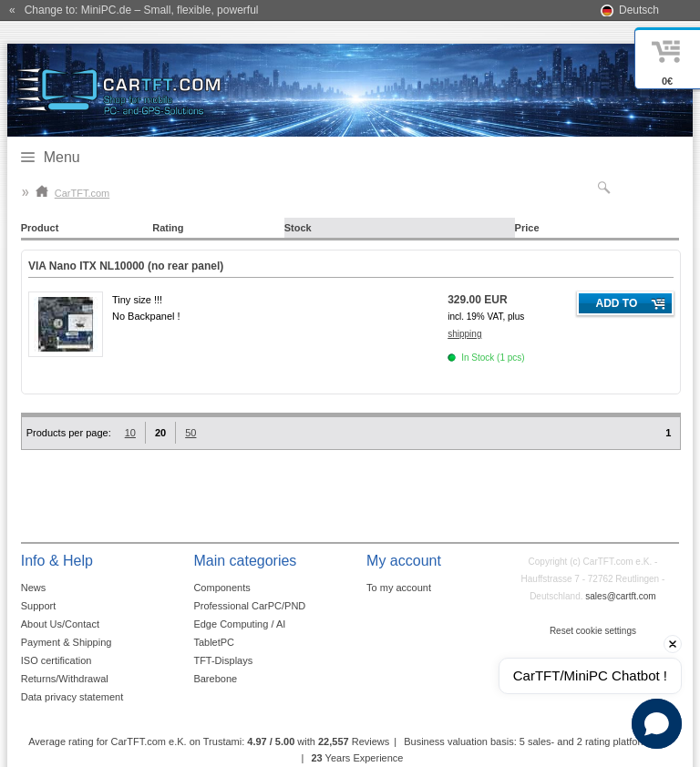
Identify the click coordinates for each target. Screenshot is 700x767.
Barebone (215, 679)
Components (221, 588)
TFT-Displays (223, 660)
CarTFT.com (73, 193)
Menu (62, 157)
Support (39, 606)
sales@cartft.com (620, 596)
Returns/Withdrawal (65, 679)
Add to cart (617, 306)
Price (527, 228)
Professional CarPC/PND (249, 606)
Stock (298, 228)
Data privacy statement (72, 697)
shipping (464, 334)
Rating (168, 228)
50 (190, 433)
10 (130, 433)
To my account (399, 588)
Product (40, 228)
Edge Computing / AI (239, 624)
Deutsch (639, 10)
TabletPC (214, 642)
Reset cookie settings (593, 631)
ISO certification (57, 660)
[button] (657, 724)
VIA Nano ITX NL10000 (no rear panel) (126, 266)
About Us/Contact (60, 624)
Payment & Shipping (67, 642)
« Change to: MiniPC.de (134, 10)
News (34, 588)
